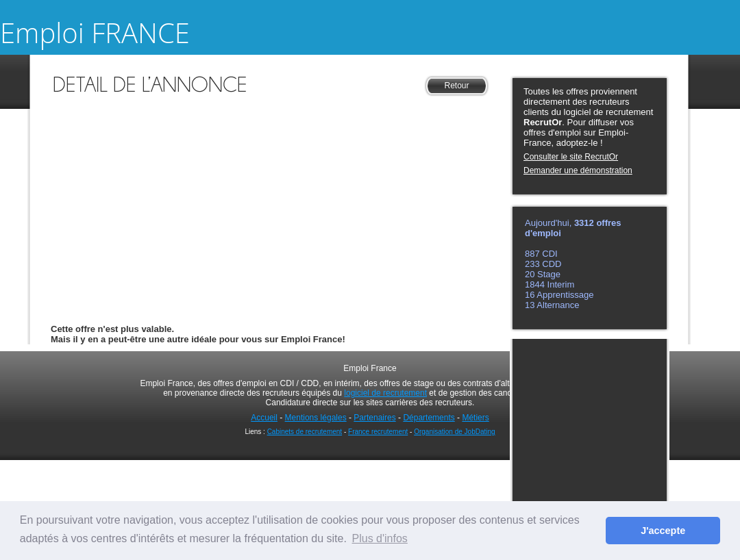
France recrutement (378, 432)
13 (531, 305)
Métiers (475, 418)
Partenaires (374, 418)
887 (533, 254)
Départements (429, 418)
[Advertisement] (270, 194)
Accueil (264, 418)
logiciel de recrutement (385, 393)
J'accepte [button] (663, 531)
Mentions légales (316, 418)
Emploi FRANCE (95, 33)
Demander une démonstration (578, 170)
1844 (536, 284)
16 (530, 295)
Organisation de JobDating (454, 432)
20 (531, 274)
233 (533, 264)
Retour (456, 86)
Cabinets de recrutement (305, 432)
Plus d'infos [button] (380, 538)
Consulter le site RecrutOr (571, 157)
